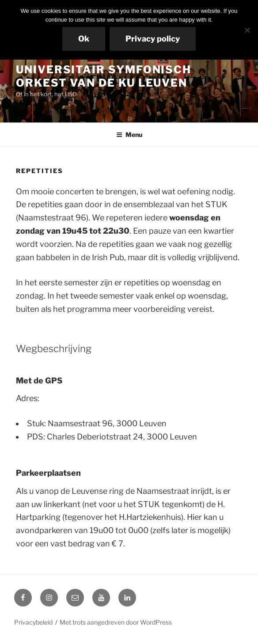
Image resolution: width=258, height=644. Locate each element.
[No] (247, 30)
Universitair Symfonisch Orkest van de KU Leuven (104, 76)
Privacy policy (153, 39)
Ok (84, 39)
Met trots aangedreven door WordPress (116, 622)
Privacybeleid (33, 622)
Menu (129, 134)
